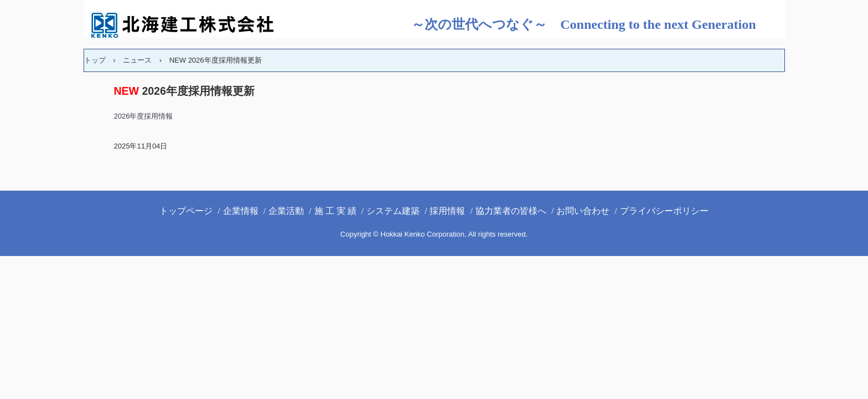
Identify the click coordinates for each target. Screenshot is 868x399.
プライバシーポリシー (664, 211)
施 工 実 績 (335, 211)
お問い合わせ (583, 211)
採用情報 (447, 211)
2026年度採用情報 (144, 116)
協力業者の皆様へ (511, 211)
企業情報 (241, 211)
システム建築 (393, 211)
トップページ (186, 211)
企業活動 (286, 211)
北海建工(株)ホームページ (192, 25)
